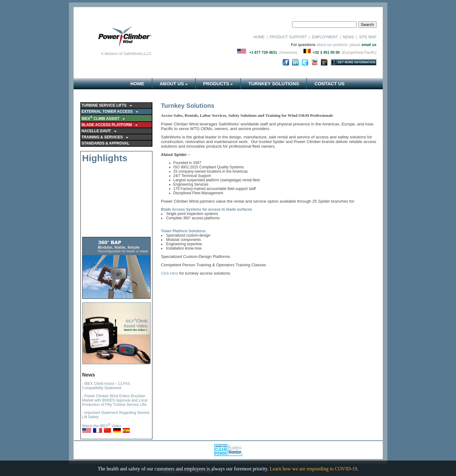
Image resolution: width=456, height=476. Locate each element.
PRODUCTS (218, 84)
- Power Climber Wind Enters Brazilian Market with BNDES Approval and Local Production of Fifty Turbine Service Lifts (115, 400)
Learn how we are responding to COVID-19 (314, 469)
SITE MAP (367, 37)
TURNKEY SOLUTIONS (274, 84)
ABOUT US (174, 84)
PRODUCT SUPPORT (288, 37)
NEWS (348, 37)
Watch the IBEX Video (102, 426)
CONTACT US (329, 84)
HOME (259, 37)
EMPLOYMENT (325, 37)
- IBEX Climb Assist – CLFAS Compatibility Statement (106, 386)
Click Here (170, 273)
